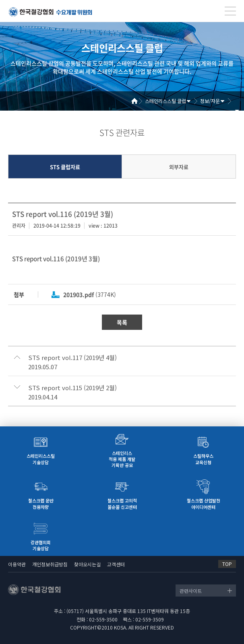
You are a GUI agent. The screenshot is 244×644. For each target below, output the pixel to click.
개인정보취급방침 (50, 564)
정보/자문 (210, 101)
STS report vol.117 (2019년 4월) (72, 358)
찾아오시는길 (87, 564)
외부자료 (179, 167)
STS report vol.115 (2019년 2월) (72, 388)
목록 (122, 322)
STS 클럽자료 (65, 167)
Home (137, 101)
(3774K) (90, 294)
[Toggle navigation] (230, 11)
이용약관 (17, 564)
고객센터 (116, 564)
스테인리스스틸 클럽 (165, 101)
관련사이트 (191, 591)
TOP (227, 564)
